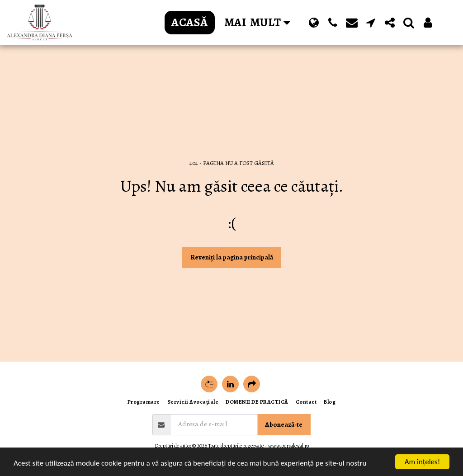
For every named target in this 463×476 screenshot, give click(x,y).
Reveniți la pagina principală (232, 257)
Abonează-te (284, 424)
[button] (333, 23)
